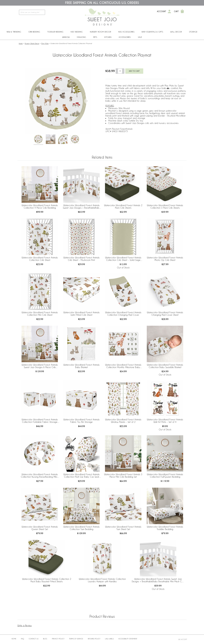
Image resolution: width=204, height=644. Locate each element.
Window (66, 37)
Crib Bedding (34, 32)
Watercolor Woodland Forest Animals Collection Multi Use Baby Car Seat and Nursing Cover (81, 476)
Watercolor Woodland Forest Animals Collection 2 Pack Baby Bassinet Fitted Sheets (47, 580)
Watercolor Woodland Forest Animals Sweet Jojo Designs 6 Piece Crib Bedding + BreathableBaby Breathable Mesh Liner (40, 366)
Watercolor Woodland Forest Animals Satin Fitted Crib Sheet (81, 314)
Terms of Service (76, 639)
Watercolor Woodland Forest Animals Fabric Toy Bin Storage (81, 421)
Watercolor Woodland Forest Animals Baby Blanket (81, 366)
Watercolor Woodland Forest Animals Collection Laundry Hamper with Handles (102, 580)
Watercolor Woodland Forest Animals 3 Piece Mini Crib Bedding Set (123, 476)
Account (162, 11)
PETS (95, 37)
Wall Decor (176, 32)
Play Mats (45, 43)
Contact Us (34, 639)
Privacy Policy (58, 639)
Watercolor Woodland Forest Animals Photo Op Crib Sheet (165, 259)
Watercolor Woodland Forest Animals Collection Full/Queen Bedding (165, 476)
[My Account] (169, 11)
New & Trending (14, 32)
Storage (193, 32)
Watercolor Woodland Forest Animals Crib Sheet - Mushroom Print (81, 259)
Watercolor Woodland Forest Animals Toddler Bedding (165, 528)
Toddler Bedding (55, 32)
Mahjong (81, 37)
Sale (140, 37)
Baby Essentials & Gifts (152, 32)
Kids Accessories (126, 32)
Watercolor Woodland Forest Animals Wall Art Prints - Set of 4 (165, 421)
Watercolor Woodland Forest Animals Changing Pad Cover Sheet (165, 314)
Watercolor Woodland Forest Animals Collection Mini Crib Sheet (40, 314)
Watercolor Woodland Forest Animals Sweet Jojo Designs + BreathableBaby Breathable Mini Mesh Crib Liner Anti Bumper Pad (158, 580)
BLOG (45, 639)
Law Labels (109, 639)
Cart (176, 11)
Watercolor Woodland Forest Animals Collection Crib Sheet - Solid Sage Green (123, 259)
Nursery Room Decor (100, 32)
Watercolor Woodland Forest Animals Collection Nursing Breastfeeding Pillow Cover (40, 476)
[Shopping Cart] (182, 11)
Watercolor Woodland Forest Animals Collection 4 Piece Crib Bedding (40, 207)
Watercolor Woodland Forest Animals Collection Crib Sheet (40, 259)
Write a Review (25, 625)
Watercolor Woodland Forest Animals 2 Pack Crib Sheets (123, 207)
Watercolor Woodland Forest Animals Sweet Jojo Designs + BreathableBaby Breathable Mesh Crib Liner (82, 207)
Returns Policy (94, 639)
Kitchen (108, 37)
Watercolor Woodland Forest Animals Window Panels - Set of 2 (123, 421)
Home (21, 43)
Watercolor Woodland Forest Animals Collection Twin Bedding (81, 528)
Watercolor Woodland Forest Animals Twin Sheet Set (123, 528)
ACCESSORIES (125, 37)
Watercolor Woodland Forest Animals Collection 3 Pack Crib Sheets (165, 207)
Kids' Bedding (77, 32)
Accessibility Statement (128, 639)
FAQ (23, 639)
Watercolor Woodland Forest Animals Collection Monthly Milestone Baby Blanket (123, 366)
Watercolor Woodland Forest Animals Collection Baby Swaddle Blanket (165, 366)
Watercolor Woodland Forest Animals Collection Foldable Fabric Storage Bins (40, 421)
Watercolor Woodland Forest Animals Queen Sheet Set (40, 528)
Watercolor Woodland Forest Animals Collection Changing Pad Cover (123, 314)
